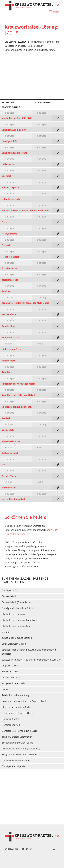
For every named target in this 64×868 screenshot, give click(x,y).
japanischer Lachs (11, 677)
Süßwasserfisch (10, 453)
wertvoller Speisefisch (14, 499)
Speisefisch (8, 430)
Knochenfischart (10, 338)
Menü (54, 12)
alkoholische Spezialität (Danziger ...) (21, 749)
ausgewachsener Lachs (14, 683)
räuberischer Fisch (11, 349)
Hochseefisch (9, 314)
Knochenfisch (9, 326)
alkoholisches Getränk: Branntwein (20, 620)
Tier (4, 464)
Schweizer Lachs (10, 672)
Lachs (5, 689)
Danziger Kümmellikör (14, 130)
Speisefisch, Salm (11, 441)
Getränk (6, 291)
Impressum (27, 849)
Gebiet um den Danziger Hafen (18, 713)
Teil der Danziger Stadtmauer (17, 737)
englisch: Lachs (10, 666)
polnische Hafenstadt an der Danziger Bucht (25, 701)
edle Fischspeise (10, 187)
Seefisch (6, 418)
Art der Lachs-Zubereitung (15, 695)
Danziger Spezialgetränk (15, 153)
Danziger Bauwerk (11, 725)
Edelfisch (7, 176)
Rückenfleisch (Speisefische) (17, 407)
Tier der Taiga (9, 476)
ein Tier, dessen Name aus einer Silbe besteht (26, 211)
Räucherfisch (9, 361)
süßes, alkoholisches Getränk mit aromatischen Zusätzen (31, 660)
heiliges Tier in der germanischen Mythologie (25, 303)
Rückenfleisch (9, 596)
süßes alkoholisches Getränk (17, 638)
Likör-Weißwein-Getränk (15, 644)
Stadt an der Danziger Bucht (16, 707)
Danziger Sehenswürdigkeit (16, 760)
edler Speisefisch (11, 199)
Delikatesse (8, 164)
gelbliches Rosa (10, 280)
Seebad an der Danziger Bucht (17, 743)
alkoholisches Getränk (13, 614)
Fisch (4, 222)
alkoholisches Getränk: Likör (17, 118)
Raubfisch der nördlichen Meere (18, 384)
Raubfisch (7, 372)
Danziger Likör (9, 141)
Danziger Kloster (10, 719)
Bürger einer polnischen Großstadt (20, 755)
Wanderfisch (8, 488)
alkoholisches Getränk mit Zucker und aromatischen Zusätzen (29, 652)
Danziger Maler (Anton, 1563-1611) (19, 731)
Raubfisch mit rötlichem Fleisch (18, 395)
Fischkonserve (9, 268)
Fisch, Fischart (9, 234)
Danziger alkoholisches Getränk (18, 608)
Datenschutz (11, 849)
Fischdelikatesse (10, 257)
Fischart (6, 245)
